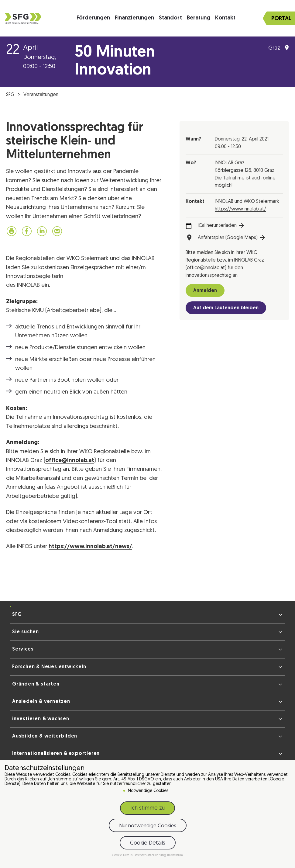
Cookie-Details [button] (123, 855)
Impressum (175, 855)
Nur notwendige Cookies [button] (148, 826)
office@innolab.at (70, 461)
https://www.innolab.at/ (240, 209)
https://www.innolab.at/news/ (90, 547)
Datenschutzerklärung (150, 855)
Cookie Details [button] (148, 843)
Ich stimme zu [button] (147, 808)
